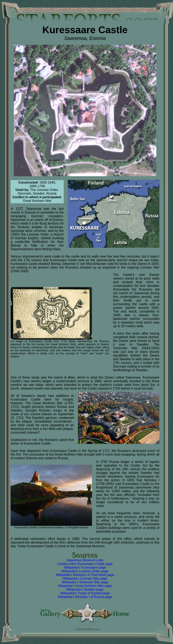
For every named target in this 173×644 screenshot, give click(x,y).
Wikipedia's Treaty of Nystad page (85, 593)
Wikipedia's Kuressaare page (85, 567)
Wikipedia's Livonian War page (85, 578)
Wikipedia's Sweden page (85, 590)
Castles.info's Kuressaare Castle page (85, 564)
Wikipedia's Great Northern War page (85, 586)
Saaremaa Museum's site (85, 560)
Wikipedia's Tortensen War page (85, 582)
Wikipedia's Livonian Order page (85, 571)
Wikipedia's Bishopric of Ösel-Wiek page (85, 575)
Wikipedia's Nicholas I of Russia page (85, 597)
